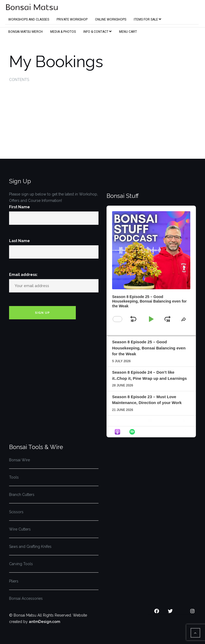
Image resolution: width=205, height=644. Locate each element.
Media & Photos (63, 31)
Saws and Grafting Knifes (30, 547)
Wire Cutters (20, 529)
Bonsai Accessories (26, 598)
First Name (19, 207)
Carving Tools (21, 564)
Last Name (19, 241)
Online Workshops (111, 18)
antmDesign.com (44, 622)
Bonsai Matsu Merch (25, 31)
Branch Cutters (22, 495)
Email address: (23, 275)
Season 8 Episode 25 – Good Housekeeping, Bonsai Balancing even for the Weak (149, 348)
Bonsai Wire (19, 460)
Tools (14, 477)
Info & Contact (97, 30)
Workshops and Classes (29, 18)
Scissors (16, 512)
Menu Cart (128, 31)
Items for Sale (147, 18)
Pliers (14, 581)
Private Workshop (72, 18)
